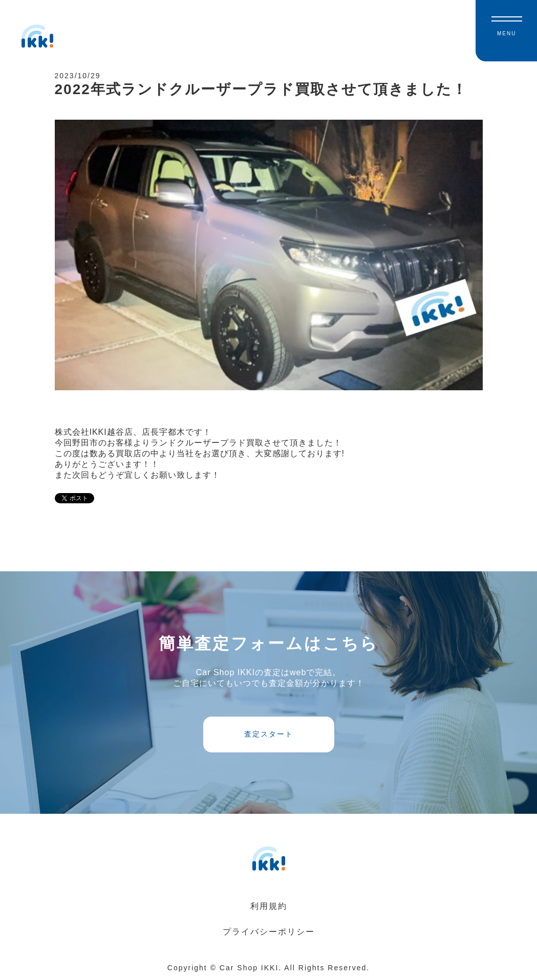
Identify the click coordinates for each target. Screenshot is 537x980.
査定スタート (269, 734)
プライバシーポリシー (269, 932)
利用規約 (269, 906)
